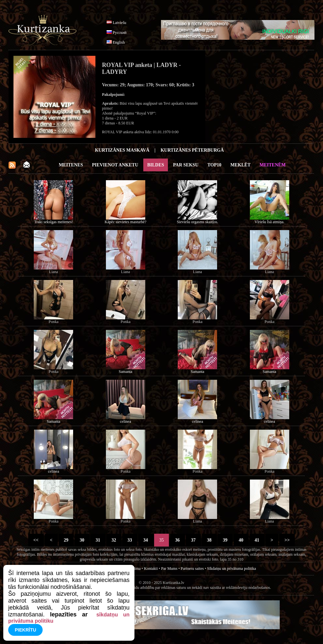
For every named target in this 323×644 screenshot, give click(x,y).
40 (241, 540)
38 (209, 540)
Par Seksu (186, 165)
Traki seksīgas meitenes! (53, 222)
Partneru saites (192, 569)
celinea (126, 421)
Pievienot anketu (115, 165)
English (119, 42)
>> (287, 540)
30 (82, 540)
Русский (120, 32)
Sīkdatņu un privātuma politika (232, 569)
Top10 (215, 165)
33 (130, 540)
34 (146, 540)
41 (257, 540)
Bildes (156, 165)
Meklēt (241, 165)
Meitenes (71, 165)
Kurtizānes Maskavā (122, 150)
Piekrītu (25, 630)
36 (178, 540)
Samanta (125, 372)
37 (193, 540)
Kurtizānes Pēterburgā (192, 150)
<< (36, 540)
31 (98, 540)
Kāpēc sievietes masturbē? (125, 222)
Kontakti (151, 569)
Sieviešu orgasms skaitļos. (197, 222)
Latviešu (120, 23)
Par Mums (169, 569)
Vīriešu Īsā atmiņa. (269, 222)
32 (114, 540)
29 (66, 540)
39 (225, 540)
